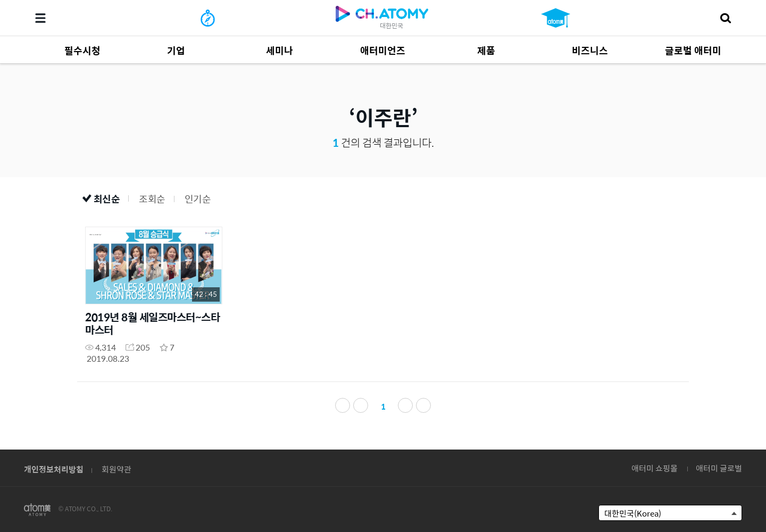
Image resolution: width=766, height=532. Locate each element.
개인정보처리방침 (54, 469)
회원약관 (116, 469)
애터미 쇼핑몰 (655, 468)
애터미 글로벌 (719, 468)
